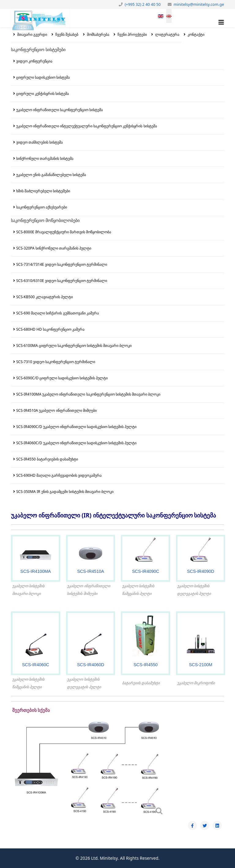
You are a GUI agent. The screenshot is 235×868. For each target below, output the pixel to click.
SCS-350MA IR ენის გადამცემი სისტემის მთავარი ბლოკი (65, 492)
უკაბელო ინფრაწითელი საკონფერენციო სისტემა (60, 110)
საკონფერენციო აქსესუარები (42, 207)
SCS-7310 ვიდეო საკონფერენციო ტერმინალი (56, 362)
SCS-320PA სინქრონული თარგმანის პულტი (54, 248)
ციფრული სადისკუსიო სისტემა (43, 77)
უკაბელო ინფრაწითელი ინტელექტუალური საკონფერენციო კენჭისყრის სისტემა (87, 126)
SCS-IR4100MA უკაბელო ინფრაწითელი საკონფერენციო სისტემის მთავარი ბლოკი (88, 394)
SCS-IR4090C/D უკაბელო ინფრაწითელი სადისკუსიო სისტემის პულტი (76, 427)
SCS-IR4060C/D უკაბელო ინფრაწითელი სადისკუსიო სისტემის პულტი (76, 443)
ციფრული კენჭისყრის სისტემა (43, 94)
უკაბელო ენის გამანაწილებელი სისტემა (51, 175)
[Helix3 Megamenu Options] (221, 22)
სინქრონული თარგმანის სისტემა (45, 158)
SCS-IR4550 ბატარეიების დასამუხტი (47, 459)
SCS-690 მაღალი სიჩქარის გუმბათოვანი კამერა (58, 313)
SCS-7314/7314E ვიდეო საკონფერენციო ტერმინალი (62, 264)
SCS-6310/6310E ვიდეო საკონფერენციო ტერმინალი (62, 281)
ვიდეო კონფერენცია (34, 61)
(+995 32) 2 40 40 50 (143, 4)
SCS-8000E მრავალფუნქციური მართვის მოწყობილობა (64, 232)
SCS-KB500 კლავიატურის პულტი (45, 297)
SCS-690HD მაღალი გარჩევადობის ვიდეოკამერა (59, 475)
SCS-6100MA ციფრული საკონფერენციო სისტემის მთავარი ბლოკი (74, 346)
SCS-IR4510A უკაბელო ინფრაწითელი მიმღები (56, 410)
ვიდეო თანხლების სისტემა (39, 142)
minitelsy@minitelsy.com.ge (199, 4)
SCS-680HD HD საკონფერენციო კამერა (50, 329)
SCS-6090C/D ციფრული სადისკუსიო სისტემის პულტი (62, 378)
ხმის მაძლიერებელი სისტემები (43, 191)
